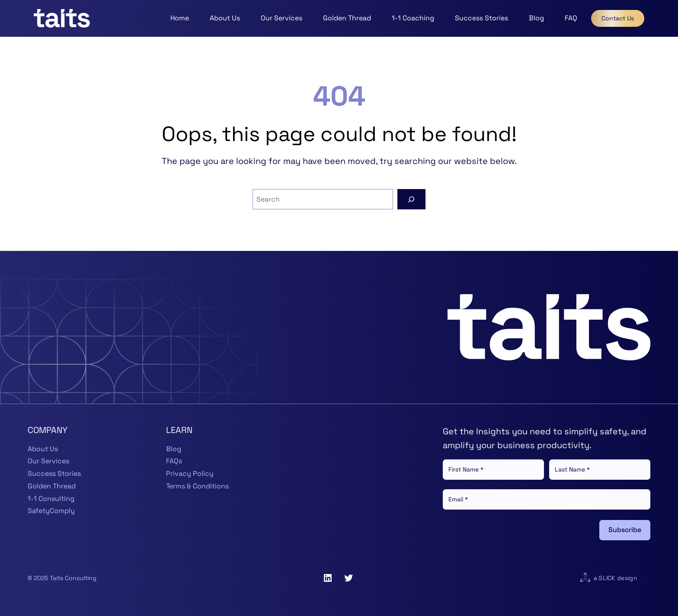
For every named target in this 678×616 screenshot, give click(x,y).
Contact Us (618, 18)
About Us (43, 449)
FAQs (174, 461)
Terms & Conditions (197, 486)
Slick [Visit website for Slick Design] (607, 578)
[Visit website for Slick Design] (585, 578)
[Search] (411, 199)
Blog (174, 449)
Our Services (48, 461)
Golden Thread (52, 486)
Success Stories (54, 473)
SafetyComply (51, 511)
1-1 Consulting (51, 499)
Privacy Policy (190, 473)
